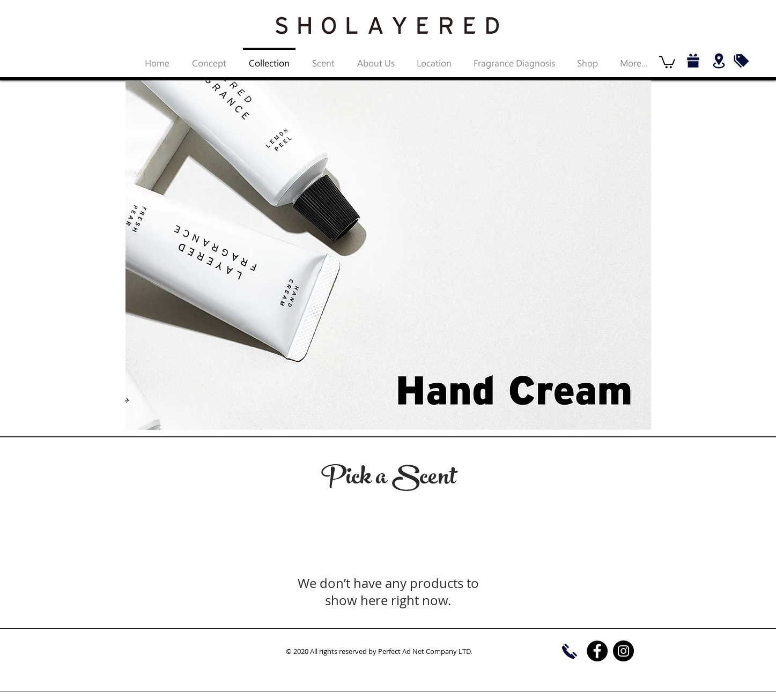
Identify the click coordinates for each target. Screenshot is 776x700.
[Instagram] (623, 651)
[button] (667, 61)
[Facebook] (597, 651)
